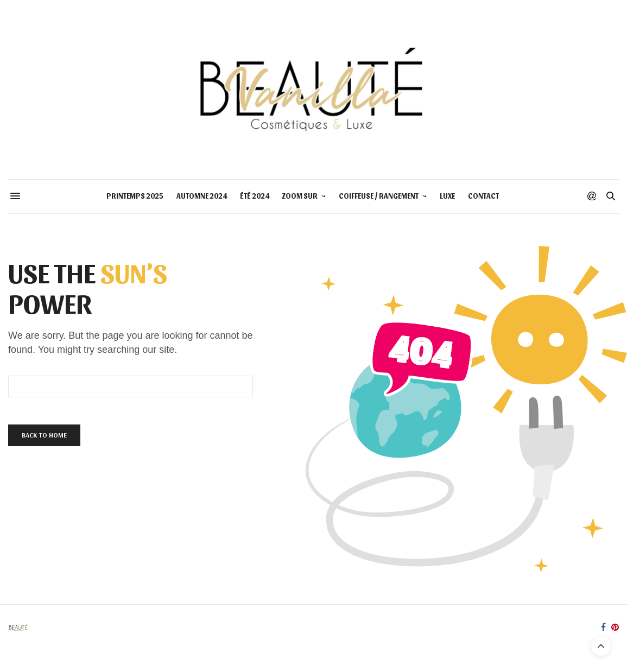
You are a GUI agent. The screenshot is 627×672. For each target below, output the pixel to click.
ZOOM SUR (300, 196)
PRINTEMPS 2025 (135, 196)
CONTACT (483, 196)
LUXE (447, 196)
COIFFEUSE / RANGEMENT (379, 196)
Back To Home (44, 435)
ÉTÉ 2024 (255, 196)
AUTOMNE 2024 (202, 196)
